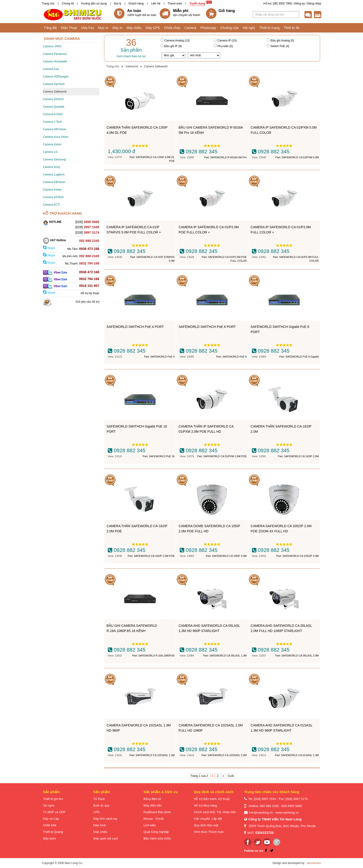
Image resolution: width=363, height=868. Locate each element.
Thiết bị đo (292, 28)
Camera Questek (54, 107)
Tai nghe (49, 805)
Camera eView (52, 190)
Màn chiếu (100, 832)
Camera (190, 28)
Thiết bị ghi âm (53, 799)
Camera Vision (52, 144)
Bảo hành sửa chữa (157, 838)
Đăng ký (300, 4)
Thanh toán (175, 4)
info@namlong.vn (261, 813)
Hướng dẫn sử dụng (94, 4)
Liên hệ (156, 4)
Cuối (231, 776)
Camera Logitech (54, 175)
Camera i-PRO (52, 46)
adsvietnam (314, 863)
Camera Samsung (54, 159)
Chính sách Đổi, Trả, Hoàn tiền (215, 812)
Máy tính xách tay (105, 819)
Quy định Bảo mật (206, 825)
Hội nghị (249, 28)
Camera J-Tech (52, 122)
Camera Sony (52, 167)
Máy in (117, 28)
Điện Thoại (69, 28)
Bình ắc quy (101, 805)
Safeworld (132, 66)
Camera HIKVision (54, 129)
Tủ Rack (99, 799)
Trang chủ (48, 4)
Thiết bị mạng (269, 28)
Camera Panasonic (55, 54)
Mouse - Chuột (154, 819)
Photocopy (208, 28)
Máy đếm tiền (153, 805)
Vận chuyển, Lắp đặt (208, 819)
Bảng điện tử (152, 799)
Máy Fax (88, 28)
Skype (49, 248)
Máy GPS (153, 28)
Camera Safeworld (55, 92)
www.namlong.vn (287, 813)
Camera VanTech (54, 84)
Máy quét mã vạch (106, 838)
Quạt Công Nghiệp (156, 832)
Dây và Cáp (51, 819)
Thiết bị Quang (53, 832)
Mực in (103, 28)
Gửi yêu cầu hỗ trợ (87, 302)
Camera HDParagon (56, 77)
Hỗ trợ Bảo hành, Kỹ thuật (212, 799)
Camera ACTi (51, 205)
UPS (96, 812)
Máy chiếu (134, 28)
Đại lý (118, 4)
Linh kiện (150, 825)
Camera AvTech (53, 114)
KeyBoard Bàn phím (157, 812)
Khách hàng (136, 4)
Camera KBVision (54, 182)
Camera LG (50, 152)
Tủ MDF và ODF (54, 812)
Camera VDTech (53, 197)
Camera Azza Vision (56, 137)
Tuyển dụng (197, 4)
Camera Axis (51, 69)
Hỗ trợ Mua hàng (205, 805)
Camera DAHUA (53, 99)
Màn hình (100, 825)
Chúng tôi (68, 4)
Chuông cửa (229, 28)
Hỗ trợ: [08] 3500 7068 (278, 4)
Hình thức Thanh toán (209, 832)
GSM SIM (50, 825)
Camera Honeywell (55, 61)
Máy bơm (49, 838)
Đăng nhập (314, 4)
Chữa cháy (172, 28)
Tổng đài (50, 28)
